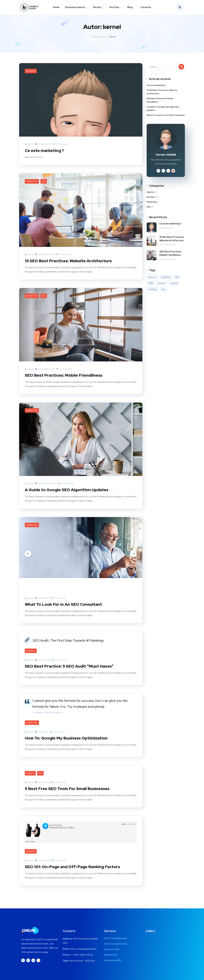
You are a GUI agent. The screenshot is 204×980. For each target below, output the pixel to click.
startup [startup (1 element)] (174, 289)
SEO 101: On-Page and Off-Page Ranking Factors (75, 871)
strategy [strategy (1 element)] (152, 295)
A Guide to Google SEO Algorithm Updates (69, 495)
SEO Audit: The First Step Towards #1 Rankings (68, 645)
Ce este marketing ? (45, 156)
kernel (29, 150)
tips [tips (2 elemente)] (163, 295)
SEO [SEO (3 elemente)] (177, 283)
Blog (130, 7)
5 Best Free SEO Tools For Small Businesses (69, 793)
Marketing (32, 187)
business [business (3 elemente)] (152, 283)
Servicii (97, 7)
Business (31, 77)
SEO (44, 187)
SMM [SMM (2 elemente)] (151, 289)
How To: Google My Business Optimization (68, 743)
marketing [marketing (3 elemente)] (166, 283)
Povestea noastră (75, 7)
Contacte (146, 7)
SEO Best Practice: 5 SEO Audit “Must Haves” (72, 671)
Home (56, 7)
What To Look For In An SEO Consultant (65, 609)
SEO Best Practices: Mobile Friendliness (66, 380)
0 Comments (61, 150)
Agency (30, 778)
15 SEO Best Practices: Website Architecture (71, 266)
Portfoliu (114, 7)
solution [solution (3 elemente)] (162, 289)
